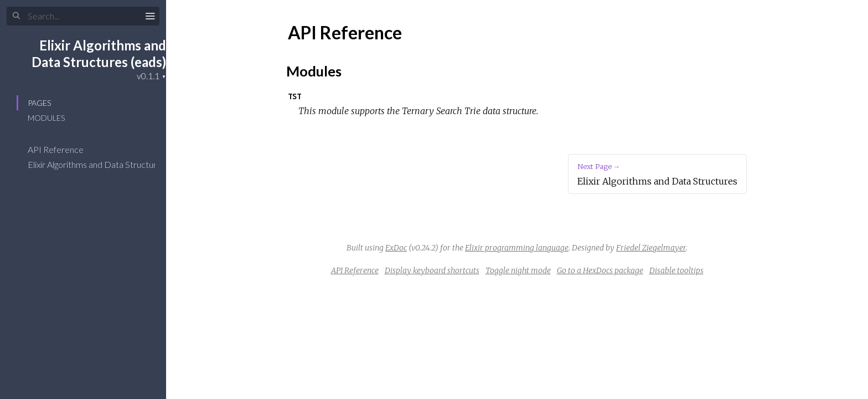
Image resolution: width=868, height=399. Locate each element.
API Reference (63, 149)
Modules (46, 118)
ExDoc (396, 248)
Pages (39, 103)
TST (294, 96)
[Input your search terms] (83, 16)
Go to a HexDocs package (600, 270)
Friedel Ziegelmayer (651, 248)
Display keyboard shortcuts (432, 270)
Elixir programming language (517, 248)
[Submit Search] (16, 16)
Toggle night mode (518, 270)
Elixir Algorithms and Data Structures (104, 164)
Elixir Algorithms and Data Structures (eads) (99, 53)
